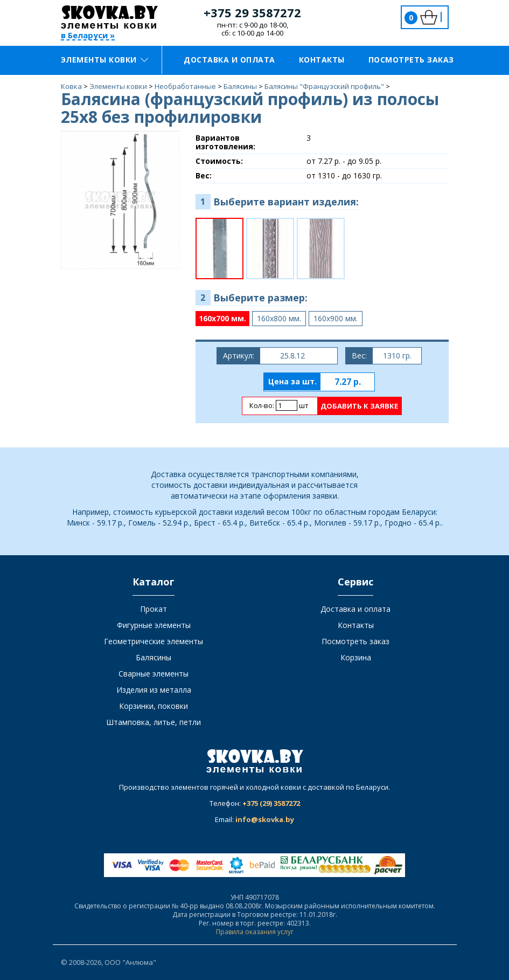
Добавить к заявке (359, 406)
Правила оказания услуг (255, 932)
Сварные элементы (154, 674)
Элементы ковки (104, 60)
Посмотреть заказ (411, 60)
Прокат (154, 609)
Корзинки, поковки (154, 706)
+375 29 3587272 (252, 12)
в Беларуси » (88, 36)
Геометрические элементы (154, 641)
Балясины (154, 657)
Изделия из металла (154, 690)
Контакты (322, 60)
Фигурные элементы (154, 625)
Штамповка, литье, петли (154, 722)
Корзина (356, 657)
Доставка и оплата (229, 60)
